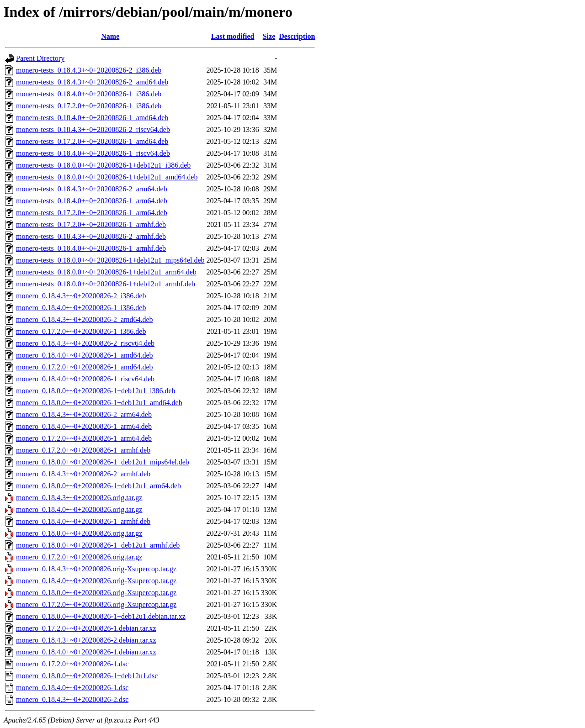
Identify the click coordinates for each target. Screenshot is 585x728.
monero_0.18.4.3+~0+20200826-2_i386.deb (81, 296)
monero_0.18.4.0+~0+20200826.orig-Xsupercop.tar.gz (96, 581)
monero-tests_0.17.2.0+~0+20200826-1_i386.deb (89, 106)
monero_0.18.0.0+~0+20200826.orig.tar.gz (79, 533)
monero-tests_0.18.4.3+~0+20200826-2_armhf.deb (91, 236)
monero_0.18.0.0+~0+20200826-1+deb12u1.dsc (87, 676)
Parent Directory (40, 58)
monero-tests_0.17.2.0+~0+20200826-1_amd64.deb (92, 141)
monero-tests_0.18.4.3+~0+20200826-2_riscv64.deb (93, 129)
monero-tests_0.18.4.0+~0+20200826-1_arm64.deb (92, 201)
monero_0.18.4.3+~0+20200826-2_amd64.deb (85, 319)
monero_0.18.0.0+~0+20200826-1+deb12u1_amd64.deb (99, 403)
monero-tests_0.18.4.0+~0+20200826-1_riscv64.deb (93, 153)
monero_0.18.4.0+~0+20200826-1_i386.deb (81, 308)
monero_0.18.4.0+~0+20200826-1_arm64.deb (84, 426)
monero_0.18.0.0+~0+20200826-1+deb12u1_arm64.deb (98, 486)
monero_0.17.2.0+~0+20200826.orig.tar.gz (79, 557)
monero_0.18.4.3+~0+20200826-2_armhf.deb (83, 474)
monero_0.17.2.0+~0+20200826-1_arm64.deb (84, 438)
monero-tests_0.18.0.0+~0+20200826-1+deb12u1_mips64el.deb (110, 260)
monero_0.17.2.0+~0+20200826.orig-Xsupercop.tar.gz (96, 604)
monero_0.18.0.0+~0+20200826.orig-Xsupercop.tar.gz (96, 593)
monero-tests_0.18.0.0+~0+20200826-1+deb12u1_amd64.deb (107, 177)
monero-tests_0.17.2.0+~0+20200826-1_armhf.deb (91, 224)
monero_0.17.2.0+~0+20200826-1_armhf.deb (83, 450)
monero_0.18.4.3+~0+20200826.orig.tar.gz (79, 498)
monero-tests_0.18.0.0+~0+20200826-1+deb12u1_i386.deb (103, 165)
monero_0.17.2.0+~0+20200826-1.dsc (72, 664)
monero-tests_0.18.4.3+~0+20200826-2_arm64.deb (92, 189)
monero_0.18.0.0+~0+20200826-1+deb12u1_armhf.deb (98, 545)
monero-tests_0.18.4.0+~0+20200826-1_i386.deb (89, 94)
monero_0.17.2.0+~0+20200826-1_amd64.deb (85, 367)
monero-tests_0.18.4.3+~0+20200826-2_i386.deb (89, 70)
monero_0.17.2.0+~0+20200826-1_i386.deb (81, 331)
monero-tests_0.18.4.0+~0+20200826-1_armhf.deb (91, 248)
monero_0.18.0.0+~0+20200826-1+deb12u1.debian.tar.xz (101, 616)
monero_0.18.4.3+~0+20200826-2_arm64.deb (84, 414)
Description (297, 36)
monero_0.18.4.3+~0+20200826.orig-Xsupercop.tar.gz (96, 569)
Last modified (233, 36)
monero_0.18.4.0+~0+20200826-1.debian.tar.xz (86, 652)
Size (269, 36)
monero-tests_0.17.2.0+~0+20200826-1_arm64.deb (92, 213)
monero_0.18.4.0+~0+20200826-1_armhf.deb (83, 521)
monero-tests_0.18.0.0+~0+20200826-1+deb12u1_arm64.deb (106, 272)
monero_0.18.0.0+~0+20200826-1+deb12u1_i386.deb (96, 391)
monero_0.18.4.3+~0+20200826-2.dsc (72, 699)
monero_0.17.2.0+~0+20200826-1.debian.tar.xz (86, 628)
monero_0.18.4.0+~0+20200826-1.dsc (72, 688)
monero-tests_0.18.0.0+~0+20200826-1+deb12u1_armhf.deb (106, 284)
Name (110, 36)
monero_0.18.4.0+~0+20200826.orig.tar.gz (79, 509)
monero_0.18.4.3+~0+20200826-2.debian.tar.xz (86, 640)
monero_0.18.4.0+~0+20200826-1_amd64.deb (85, 355)
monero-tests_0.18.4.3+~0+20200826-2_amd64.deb (92, 82)
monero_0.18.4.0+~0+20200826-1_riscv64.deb (85, 379)
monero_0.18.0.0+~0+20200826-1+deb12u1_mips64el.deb (103, 462)
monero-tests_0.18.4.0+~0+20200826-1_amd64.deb (92, 118)
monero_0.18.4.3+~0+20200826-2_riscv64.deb (85, 343)
